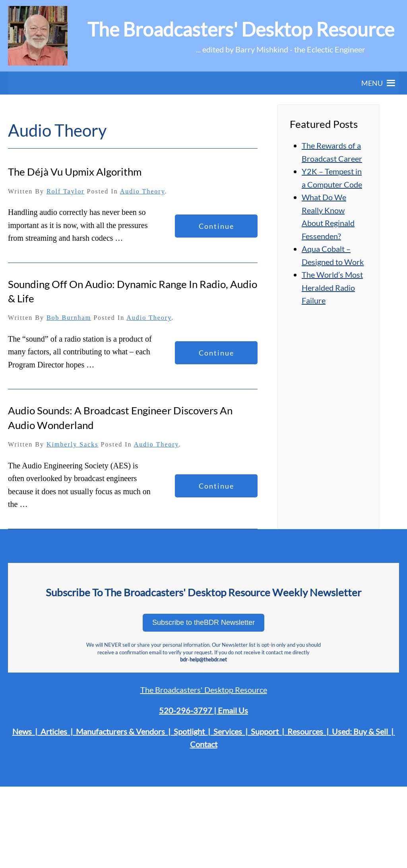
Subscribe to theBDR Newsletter (203, 622)
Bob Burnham (69, 318)
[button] (372, 83)
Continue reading (216, 230)
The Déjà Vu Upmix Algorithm (75, 172)
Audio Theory (142, 191)
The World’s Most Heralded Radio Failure (332, 287)
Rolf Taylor (66, 191)
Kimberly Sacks (73, 444)
